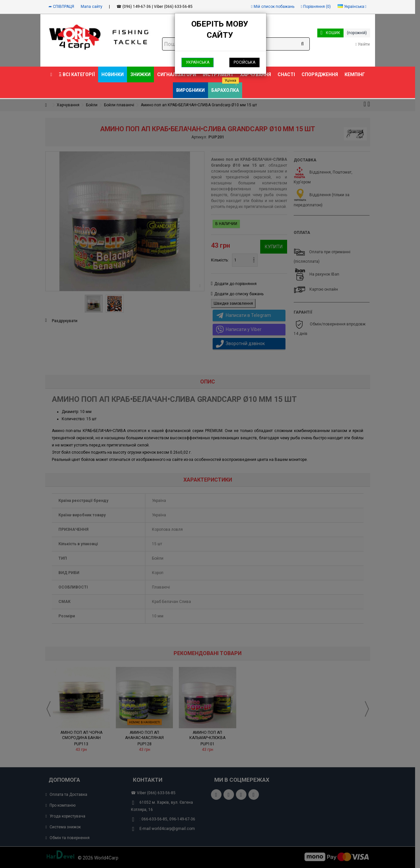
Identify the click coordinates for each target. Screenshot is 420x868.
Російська (244, 62)
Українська (198, 62)
